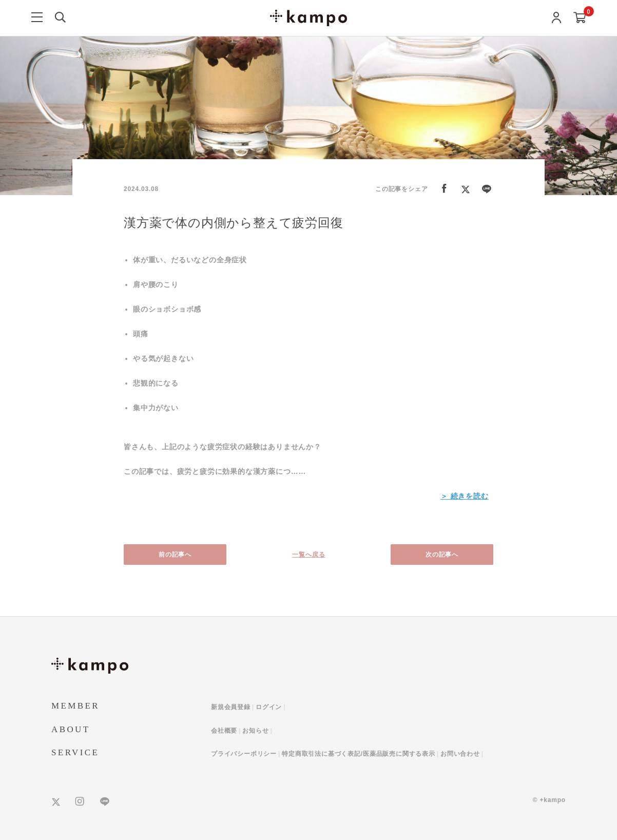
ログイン (269, 707)
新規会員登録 (231, 707)
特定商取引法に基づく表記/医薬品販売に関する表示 (359, 754)
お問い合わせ (460, 754)
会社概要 (224, 731)
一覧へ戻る (308, 555)
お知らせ (255, 731)
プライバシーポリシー (244, 754)
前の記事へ (175, 555)
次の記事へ (442, 555)
